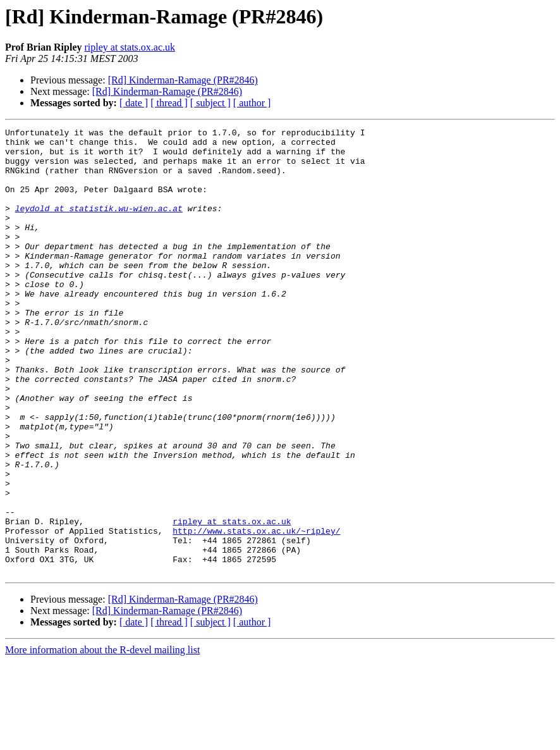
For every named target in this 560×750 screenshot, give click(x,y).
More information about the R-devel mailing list (102, 739)
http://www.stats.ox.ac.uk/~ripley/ (256, 612)
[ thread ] (169, 103)
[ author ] (252, 103)
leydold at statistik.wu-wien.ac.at (99, 225)
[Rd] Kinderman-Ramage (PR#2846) (183, 80)
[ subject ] (210, 103)
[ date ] (134, 103)
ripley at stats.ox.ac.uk (130, 47)
